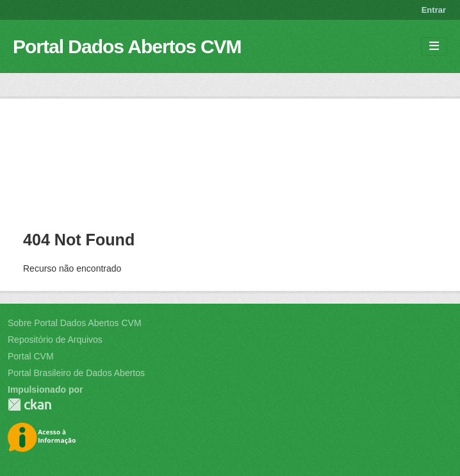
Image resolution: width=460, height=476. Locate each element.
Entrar (434, 10)
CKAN (29, 405)
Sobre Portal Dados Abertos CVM (75, 323)
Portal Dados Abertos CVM (127, 46)
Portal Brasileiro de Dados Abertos (76, 373)
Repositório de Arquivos (55, 340)
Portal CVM (31, 356)
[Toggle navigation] (434, 46)
